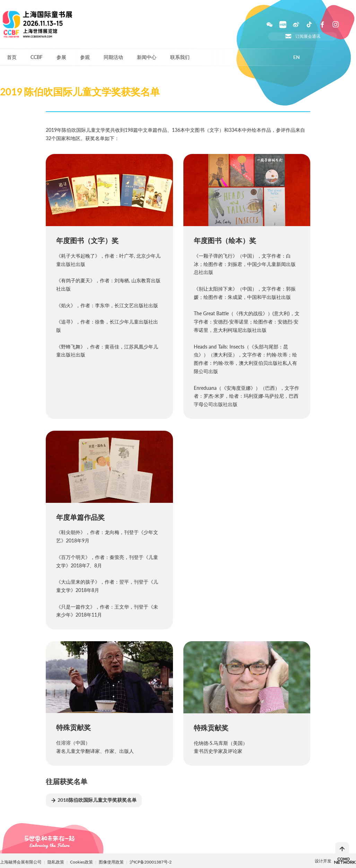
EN (297, 57)
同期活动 (113, 57)
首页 (12, 57)
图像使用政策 (112, 862)
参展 (61, 57)
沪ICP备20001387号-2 (151, 862)
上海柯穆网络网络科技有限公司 (345, 861)
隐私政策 (56, 862)
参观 (85, 57)
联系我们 (180, 57)
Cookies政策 (82, 862)
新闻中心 (147, 57)
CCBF (37, 57)
